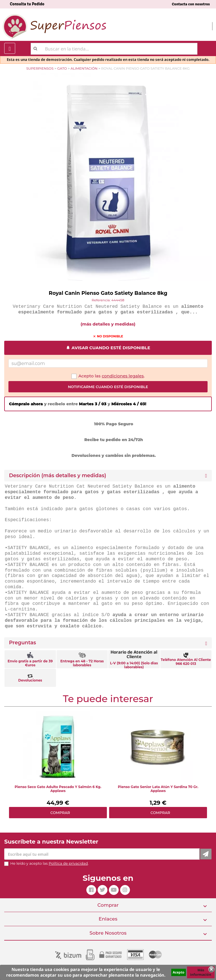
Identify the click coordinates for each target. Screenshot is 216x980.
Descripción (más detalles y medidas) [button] (58, 476)
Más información (201, 972)
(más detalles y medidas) (108, 324)
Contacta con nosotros (191, 4)
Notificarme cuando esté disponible (108, 387)
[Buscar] (114, 49)
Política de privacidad (68, 863)
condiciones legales (123, 376)
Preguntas (22, 643)
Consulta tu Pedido (27, 4)
